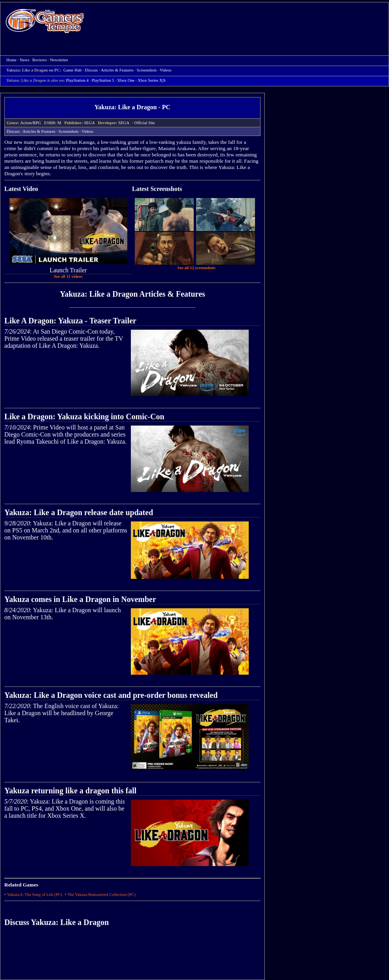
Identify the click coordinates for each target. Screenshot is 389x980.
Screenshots (69, 131)
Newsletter (59, 60)
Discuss (91, 70)
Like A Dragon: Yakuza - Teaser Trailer (70, 321)
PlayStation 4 (77, 80)
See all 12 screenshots (196, 268)
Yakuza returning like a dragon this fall (70, 791)
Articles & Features (39, 131)
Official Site (145, 123)
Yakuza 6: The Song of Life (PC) (35, 895)
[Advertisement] (215, 59)
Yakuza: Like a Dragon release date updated (79, 512)
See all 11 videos (68, 276)
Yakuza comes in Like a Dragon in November (80, 599)
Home (45, 21)
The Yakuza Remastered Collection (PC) (102, 895)
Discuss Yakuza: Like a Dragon (57, 922)
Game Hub (72, 70)
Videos (88, 131)
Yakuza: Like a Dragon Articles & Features (132, 294)
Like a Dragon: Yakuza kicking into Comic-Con (84, 417)
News (24, 60)
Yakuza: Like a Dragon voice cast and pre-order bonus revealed (111, 695)
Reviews (39, 60)
